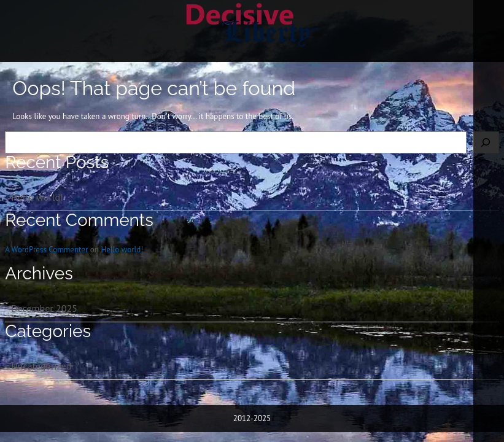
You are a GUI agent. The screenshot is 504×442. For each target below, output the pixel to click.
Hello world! (37, 197)
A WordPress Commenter (46, 250)
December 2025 (44, 308)
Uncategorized (41, 366)
